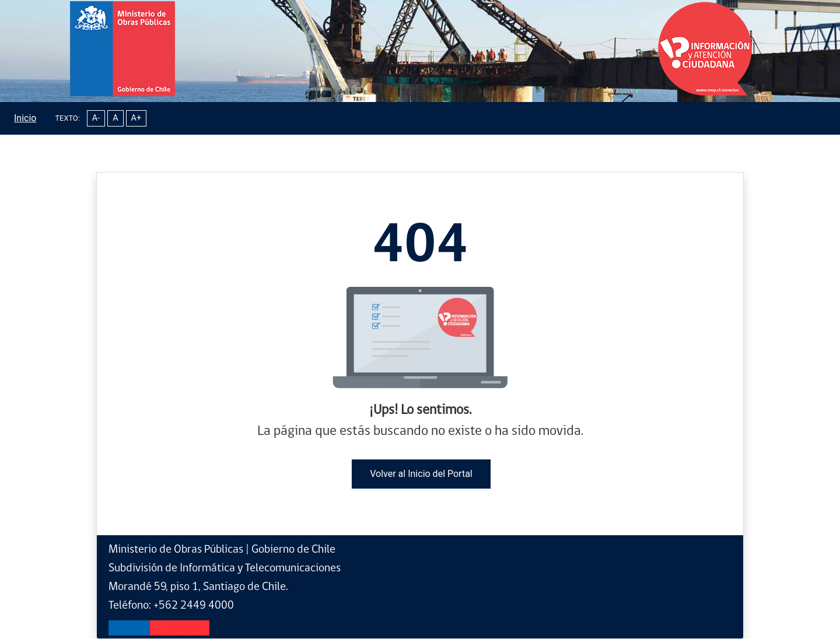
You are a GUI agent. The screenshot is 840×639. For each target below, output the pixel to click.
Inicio (25, 118)
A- (96, 118)
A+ (136, 118)
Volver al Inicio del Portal (421, 474)
